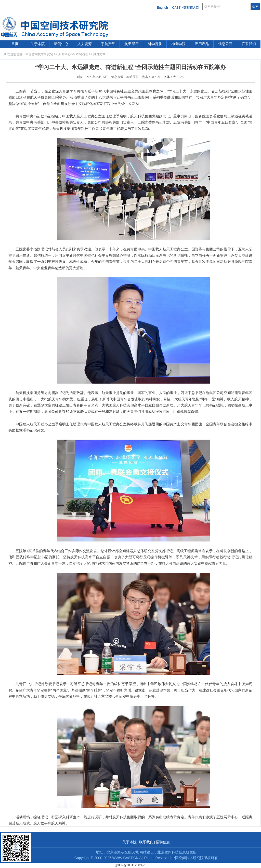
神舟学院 (178, 44)
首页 (15, 44)
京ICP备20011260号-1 (130, 865)
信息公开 (225, 44)
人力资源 (85, 44)
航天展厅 (132, 44)
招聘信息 (163, 842)
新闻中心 (61, 44)
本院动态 (82, 54)
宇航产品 (108, 44)
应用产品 (202, 44)
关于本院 (38, 44)
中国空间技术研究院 (39, 54)
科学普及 (155, 44)
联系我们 (249, 44)
